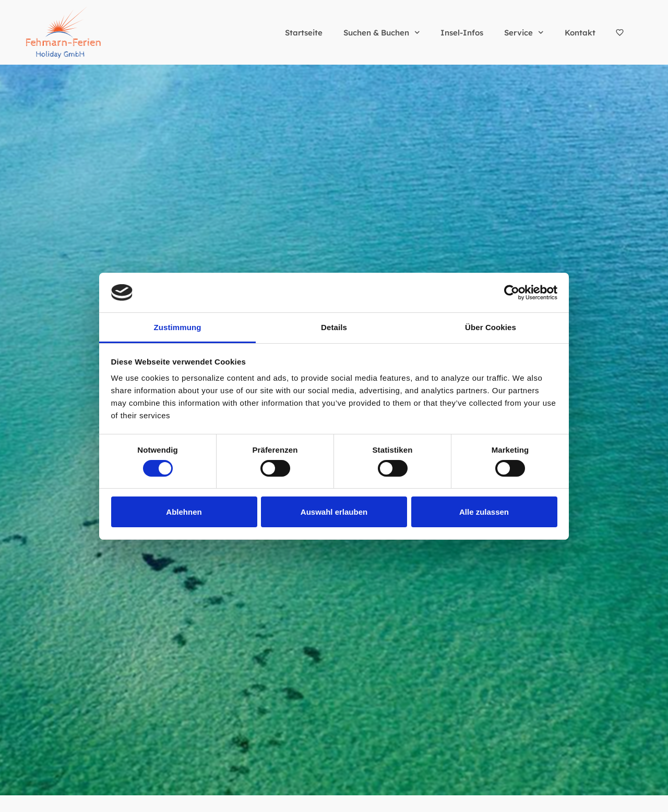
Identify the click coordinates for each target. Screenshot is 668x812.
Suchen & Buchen (382, 33)
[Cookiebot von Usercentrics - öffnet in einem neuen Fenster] (512, 293)
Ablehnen (184, 512)
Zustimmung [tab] (178, 327)
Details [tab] (334, 327)
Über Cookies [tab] (491, 327)
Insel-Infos (462, 33)
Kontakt (580, 33)
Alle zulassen (484, 512)
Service (524, 33)
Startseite (304, 33)
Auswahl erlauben (334, 512)
